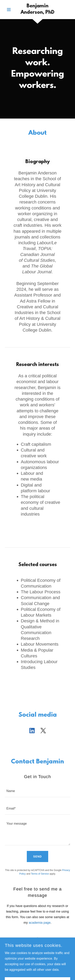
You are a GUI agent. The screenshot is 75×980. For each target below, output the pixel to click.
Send (37, 856)
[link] (37, 10)
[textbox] (37, 791)
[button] (10, 10)
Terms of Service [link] (40, 874)
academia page (39, 923)
